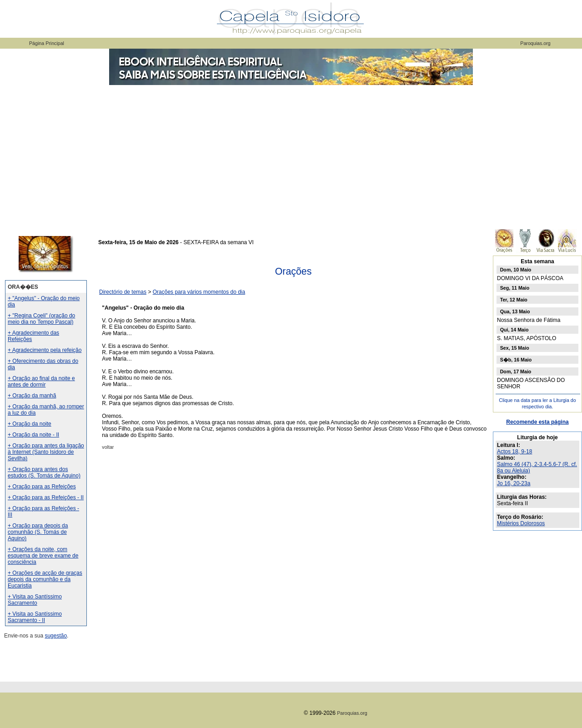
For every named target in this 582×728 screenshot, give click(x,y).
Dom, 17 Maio (516, 372)
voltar (108, 447)
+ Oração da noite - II (33, 435)
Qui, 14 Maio (514, 330)
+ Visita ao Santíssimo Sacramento (35, 600)
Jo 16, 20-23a (514, 483)
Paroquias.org (535, 43)
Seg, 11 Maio (515, 288)
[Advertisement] (291, 155)
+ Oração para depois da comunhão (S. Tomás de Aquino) (38, 532)
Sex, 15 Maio (515, 348)
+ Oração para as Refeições (42, 487)
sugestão (56, 636)
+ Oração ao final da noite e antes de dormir (41, 382)
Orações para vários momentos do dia (199, 292)
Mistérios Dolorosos (521, 523)
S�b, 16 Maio (516, 360)
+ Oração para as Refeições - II (46, 497)
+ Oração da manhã (32, 396)
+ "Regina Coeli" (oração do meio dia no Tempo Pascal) (41, 319)
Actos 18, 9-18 (514, 452)
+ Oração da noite (30, 424)
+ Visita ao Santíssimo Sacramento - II (35, 617)
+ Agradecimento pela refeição (45, 350)
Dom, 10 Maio (516, 270)
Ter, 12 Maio (514, 300)
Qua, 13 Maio (515, 311)
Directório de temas (123, 292)
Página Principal (47, 43)
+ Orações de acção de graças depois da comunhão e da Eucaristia (45, 579)
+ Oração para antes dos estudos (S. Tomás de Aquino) (44, 472)
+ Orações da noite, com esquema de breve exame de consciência (43, 556)
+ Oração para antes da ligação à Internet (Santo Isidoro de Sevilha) (46, 452)
